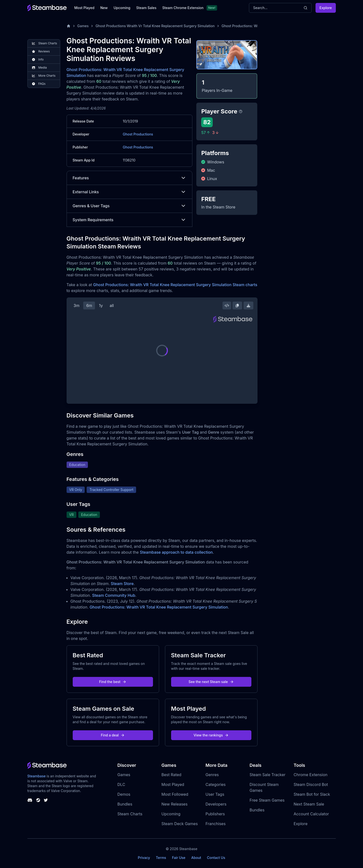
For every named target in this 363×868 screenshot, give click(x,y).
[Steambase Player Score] (241, 111)
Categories (216, 784)
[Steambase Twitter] (46, 800)
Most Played (84, 8)
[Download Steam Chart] (248, 306)
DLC (121, 784)
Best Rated (171, 775)
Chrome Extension (311, 775)
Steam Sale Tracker (268, 775)
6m (89, 306)
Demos (124, 794)
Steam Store (122, 584)
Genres (212, 775)
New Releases (175, 804)
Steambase (37, 776)
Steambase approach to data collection (176, 552)
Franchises (216, 824)
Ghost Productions (138, 134)
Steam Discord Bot (311, 784)
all (112, 306)
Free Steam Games (267, 800)
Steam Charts (130, 814)
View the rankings (211, 735)
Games (83, 26)
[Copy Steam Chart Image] (237, 306)
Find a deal (113, 735)
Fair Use (179, 858)
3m (77, 306)
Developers (216, 804)
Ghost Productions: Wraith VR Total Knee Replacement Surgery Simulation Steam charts (175, 285)
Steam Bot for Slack (312, 794)
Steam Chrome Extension (183, 8)
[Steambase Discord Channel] (30, 800)
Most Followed (175, 794)
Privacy (144, 858)
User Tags (215, 794)
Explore (326, 8)
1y (101, 306)
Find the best (113, 682)
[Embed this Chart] (227, 306)
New (104, 8)
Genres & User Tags (130, 206)
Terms (161, 858)
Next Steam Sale (309, 804)
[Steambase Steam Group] (38, 800)
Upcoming (122, 8)
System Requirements (130, 220)
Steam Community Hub (114, 595)
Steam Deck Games (180, 824)
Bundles (125, 804)
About (196, 858)
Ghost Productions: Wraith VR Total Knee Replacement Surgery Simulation (159, 607)
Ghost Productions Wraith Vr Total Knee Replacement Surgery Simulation (155, 26)
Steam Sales (146, 8)
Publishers (215, 814)
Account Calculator (311, 814)
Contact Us (216, 858)
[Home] (69, 26)
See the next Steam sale (211, 682)
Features (130, 178)
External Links (130, 192)
